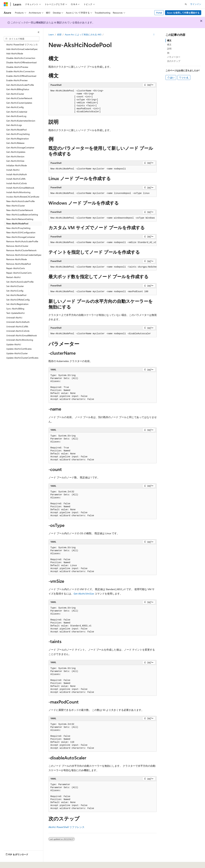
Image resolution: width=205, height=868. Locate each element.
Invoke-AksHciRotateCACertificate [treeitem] (23, 197)
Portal (159, 13)
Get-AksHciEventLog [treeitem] (16, 116)
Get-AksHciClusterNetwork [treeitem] (19, 98)
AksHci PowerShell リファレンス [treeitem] (22, 45)
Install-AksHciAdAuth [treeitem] (17, 174)
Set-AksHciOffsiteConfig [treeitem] (18, 300)
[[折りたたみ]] (39, 32)
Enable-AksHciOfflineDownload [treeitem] (21, 76)
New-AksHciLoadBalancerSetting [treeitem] (22, 215)
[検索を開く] (186, 4)
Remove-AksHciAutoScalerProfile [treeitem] (22, 241)
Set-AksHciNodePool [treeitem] (16, 295)
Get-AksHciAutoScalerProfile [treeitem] (20, 85)
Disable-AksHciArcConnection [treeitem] (21, 58)
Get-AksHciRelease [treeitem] (15, 143)
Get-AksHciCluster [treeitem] (15, 94)
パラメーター (174, 57)
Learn (51, 34)
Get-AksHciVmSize (84, 594)
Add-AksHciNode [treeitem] (15, 53)
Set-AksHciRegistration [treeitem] (17, 304)
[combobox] (22, 39)
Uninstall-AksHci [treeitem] (14, 318)
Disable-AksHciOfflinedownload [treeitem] (21, 62)
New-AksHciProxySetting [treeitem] (18, 228)
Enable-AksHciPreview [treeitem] (17, 80)
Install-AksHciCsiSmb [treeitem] (17, 183)
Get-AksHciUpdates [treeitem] (16, 152)
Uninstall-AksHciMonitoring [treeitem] (20, 340)
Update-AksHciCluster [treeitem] (17, 353)
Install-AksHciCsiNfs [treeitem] (16, 179)
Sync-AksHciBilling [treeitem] (15, 309)
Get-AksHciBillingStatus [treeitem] (18, 89)
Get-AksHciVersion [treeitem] (15, 156)
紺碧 (59, 34)
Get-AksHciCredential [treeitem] (17, 112)
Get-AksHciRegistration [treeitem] (18, 139)
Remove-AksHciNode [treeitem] (17, 259)
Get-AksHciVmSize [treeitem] (15, 161)
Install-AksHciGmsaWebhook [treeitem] (20, 188)
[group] (103, 218)
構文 (169, 40)
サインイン (196, 4)
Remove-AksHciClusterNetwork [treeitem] (21, 250)
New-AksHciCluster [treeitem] (16, 206)
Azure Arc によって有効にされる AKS (83, 34)
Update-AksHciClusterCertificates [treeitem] (22, 358)
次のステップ (174, 61)
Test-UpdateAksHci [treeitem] (15, 313)
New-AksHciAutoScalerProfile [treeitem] (20, 201)
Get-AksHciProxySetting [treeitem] (18, 134)
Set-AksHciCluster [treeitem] (15, 286)
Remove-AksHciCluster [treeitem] (17, 246)
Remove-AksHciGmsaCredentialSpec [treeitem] (24, 255)
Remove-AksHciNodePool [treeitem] (19, 264)
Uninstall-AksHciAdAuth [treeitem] (18, 322)
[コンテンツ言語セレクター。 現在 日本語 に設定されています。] (10, 863)
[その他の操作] (154, 35)
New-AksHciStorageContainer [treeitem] (21, 237)
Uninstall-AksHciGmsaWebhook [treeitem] (22, 335)
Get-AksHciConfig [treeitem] (15, 107)
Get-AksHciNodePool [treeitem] (16, 130)
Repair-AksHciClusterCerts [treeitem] (19, 273)
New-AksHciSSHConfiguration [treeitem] (21, 232)
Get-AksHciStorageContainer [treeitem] (20, 147)
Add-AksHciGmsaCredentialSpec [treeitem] (22, 49)
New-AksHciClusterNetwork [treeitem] (20, 210)
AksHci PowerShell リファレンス (66, 827)
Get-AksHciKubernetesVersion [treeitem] (21, 121)
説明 (169, 49)
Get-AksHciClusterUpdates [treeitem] (19, 103)
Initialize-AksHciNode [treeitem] (17, 165)
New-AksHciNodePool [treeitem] (17, 223)
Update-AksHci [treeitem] (14, 344)
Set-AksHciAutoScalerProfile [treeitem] (20, 282)
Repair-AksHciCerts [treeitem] (16, 268)
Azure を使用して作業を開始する (183, 13)
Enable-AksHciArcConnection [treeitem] (20, 71)
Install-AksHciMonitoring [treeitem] (18, 192)
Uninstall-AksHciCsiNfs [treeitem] (17, 326)
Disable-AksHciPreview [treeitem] (17, 67)
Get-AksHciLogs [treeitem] (14, 125)
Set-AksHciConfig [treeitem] (15, 291)
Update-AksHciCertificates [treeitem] (19, 349)
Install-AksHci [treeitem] (13, 170)
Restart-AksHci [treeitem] (13, 277)
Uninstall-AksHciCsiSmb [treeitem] (18, 331)
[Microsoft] (6, 4)
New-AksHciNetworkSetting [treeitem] (20, 219)
